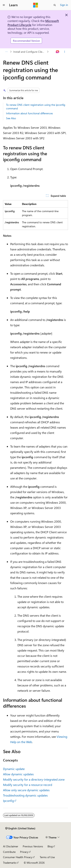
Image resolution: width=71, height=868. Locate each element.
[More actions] (65, 52)
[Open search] (55, 5)
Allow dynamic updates (18, 774)
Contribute (9, 852)
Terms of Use (47, 857)
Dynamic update (14, 769)
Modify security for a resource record (28, 785)
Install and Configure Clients (30, 52)
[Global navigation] (4, 5)
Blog (50, 846)
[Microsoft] (36, 5)
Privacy (24, 852)
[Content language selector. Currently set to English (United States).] (20, 828)
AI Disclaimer (11, 846)
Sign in (64, 5)
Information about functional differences (29, 113)
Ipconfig (8, 801)
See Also (11, 118)
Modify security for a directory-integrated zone (34, 779)
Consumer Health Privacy (18, 857)
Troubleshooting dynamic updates (25, 795)
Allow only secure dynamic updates (26, 790)
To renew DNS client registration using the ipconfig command (36, 106)
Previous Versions (33, 846)
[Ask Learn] (58, 52)
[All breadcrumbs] (6, 52)
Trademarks (10, 863)
